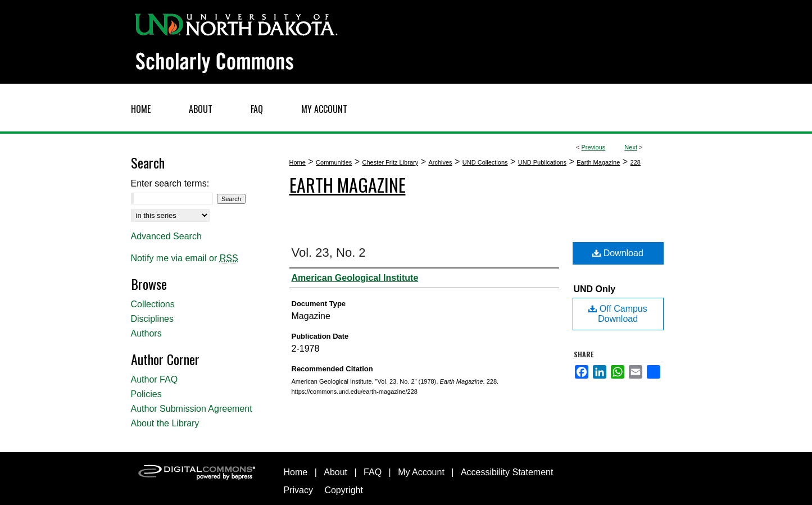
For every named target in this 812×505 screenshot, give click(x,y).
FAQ (373, 472)
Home (298, 162)
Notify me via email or (185, 258)
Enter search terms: (170, 183)
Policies (146, 394)
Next (631, 147)
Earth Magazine (598, 162)
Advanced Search (166, 236)
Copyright (343, 490)
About (335, 472)
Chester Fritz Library (391, 162)
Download (618, 253)
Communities (334, 162)
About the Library (165, 423)
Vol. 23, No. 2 (329, 252)
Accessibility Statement (507, 472)
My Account (421, 472)
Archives (440, 162)
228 (636, 162)
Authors (146, 333)
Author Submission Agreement (192, 409)
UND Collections (485, 162)
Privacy (298, 490)
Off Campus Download (618, 314)
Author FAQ (155, 379)
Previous (594, 147)
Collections (153, 304)
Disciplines (152, 319)
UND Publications (542, 162)
